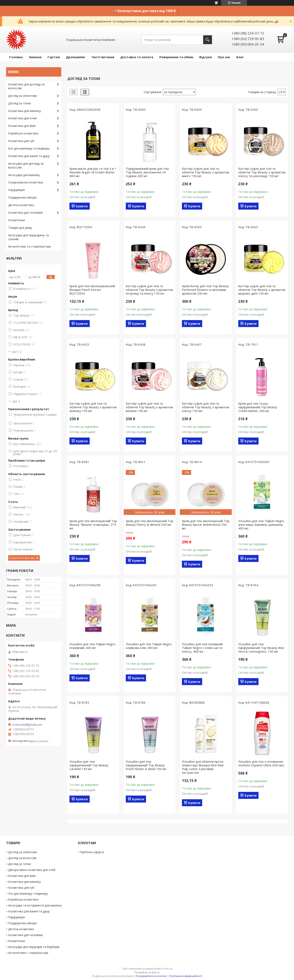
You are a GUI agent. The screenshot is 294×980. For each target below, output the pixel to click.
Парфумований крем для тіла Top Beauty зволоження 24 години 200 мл (147, 172)
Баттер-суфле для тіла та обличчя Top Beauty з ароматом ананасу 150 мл (93, 407)
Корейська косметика (23, 133)
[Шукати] (208, 40)
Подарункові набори (22, 197)
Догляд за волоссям (22, 858)
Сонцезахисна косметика (26, 182)
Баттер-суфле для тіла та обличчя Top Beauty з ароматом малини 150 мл (149, 407)
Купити (82, 206)
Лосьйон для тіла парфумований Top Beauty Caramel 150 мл (89, 765)
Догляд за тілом (19, 103)
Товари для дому (20, 228)
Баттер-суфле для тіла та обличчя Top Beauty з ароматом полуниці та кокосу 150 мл (149, 290)
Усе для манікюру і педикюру (28, 893)
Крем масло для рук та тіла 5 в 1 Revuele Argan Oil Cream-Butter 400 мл (93, 172)
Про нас (224, 57)
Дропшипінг (76, 57)
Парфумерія (16, 190)
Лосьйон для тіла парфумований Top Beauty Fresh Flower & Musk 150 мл (146, 765)
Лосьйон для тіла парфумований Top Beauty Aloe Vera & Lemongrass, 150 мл (261, 648)
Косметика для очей (22, 118)
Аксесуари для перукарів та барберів (34, 947)
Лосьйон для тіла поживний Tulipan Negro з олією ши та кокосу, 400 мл (202, 648)
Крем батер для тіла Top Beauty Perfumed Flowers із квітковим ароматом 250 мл (205, 290)
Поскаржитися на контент (151, 976)
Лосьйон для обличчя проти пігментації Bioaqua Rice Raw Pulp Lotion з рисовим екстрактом (203, 767)
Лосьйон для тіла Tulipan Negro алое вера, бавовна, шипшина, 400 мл (261, 525)
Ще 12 (17, 352)
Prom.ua (167, 969)
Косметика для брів (22, 126)
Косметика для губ (21, 141)
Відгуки (205, 57)
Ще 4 (16, 401)
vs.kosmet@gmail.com (27, 725)
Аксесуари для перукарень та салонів (28, 237)
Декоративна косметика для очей (32, 870)
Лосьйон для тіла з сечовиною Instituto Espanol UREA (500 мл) (261, 763)
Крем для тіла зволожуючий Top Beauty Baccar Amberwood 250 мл (206, 525)
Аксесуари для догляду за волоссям (26, 165)
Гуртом (54, 57)
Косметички (17, 220)
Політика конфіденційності (186, 976)
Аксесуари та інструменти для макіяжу (35, 905)
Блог (240, 57)
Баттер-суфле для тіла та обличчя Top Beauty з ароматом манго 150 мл (205, 172)
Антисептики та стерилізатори (30, 246)
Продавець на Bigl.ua (147, 972)
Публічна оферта (92, 852)
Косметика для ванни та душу (29, 156)
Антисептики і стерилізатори (28, 953)
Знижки (35, 57)
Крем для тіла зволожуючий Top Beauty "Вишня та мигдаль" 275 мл (93, 525)
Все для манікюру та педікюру (29, 148)
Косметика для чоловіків (25, 213)
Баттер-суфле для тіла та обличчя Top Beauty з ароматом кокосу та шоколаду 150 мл (262, 172)
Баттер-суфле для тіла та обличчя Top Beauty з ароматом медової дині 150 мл (262, 290)
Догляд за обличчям (22, 96)
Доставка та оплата (137, 57)
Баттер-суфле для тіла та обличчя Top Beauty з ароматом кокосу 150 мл (205, 407)
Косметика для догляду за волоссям (26, 86)
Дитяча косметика (21, 205)
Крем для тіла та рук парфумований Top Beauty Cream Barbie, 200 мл (258, 407)
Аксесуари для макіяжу (24, 175)
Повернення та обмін (176, 57)
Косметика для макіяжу (24, 111)
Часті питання (103, 57)
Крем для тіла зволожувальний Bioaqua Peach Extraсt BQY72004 (92, 290)
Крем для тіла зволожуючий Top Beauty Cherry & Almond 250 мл (150, 523)
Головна (16, 57)
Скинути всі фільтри (22, 558)
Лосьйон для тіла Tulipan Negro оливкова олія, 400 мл (149, 646)
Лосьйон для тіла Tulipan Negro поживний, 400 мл (92, 646)
